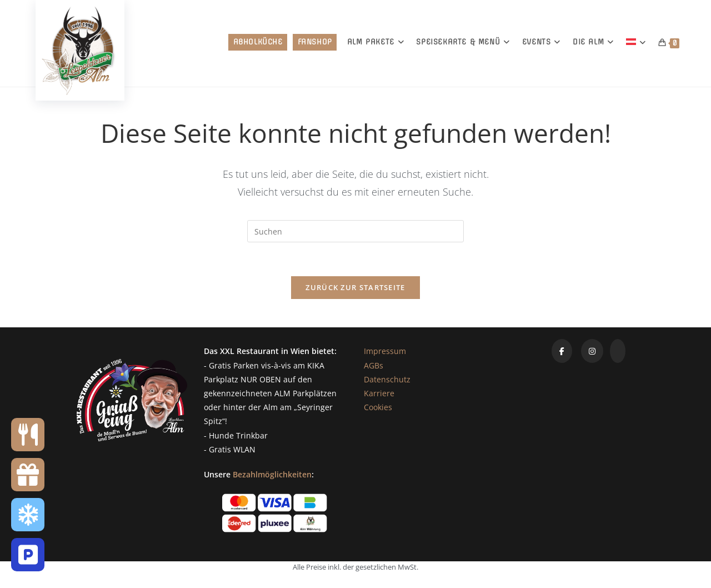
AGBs (374, 365)
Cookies (378, 407)
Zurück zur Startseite (355, 287)
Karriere (379, 393)
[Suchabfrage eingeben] (355, 231)
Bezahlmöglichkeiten (272, 474)
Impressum (385, 351)
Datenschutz (387, 379)
